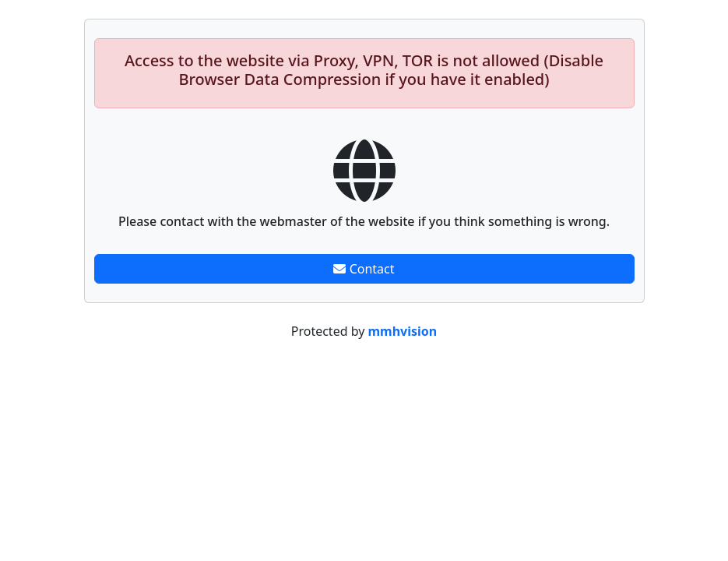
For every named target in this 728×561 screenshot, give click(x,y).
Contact (364, 269)
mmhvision (403, 331)
